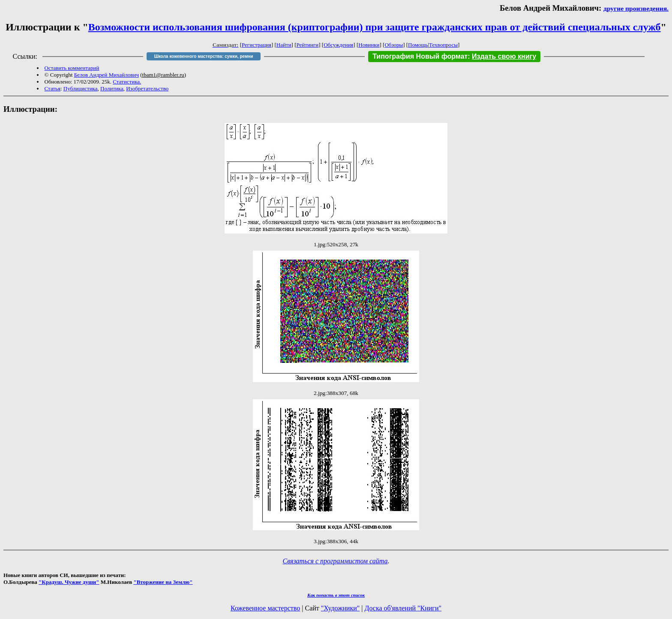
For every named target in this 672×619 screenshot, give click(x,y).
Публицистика (81, 88)
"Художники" (340, 608)
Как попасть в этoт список (336, 595)
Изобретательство (147, 88)
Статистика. (127, 82)
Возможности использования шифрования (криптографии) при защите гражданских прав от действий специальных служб (375, 27)
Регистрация (256, 45)
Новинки (369, 45)
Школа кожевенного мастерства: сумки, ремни (204, 56)
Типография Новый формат (420, 56)
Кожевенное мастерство (265, 608)
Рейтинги (308, 45)
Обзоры (394, 45)
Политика (112, 88)
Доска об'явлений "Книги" (403, 608)
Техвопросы (443, 45)
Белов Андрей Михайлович (106, 75)
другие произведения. (636, 8)
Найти (284, 45)
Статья (52, 88)
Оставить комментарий (72, 68)
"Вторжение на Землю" (163, 582)
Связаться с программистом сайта (335, 561)
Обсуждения (338, 45)
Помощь (418, 45)
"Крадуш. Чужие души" (69, 582)
